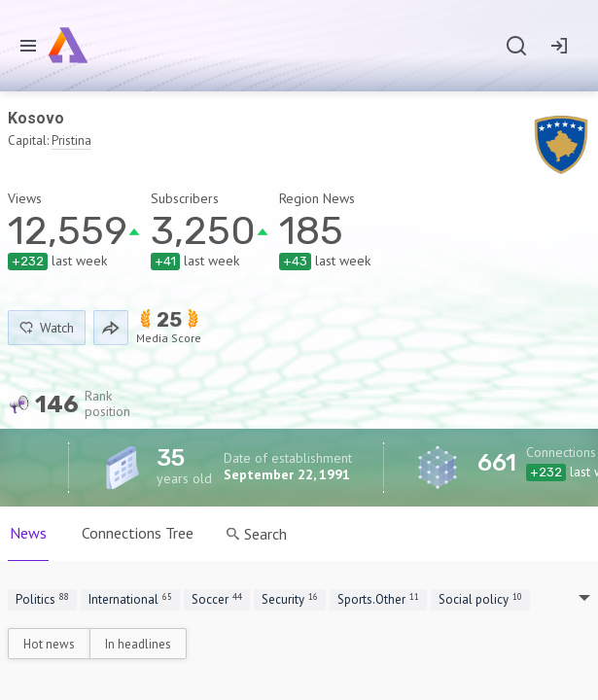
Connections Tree (138, 533)
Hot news (49, 644)
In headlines (138, 644)
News (28, 533)
